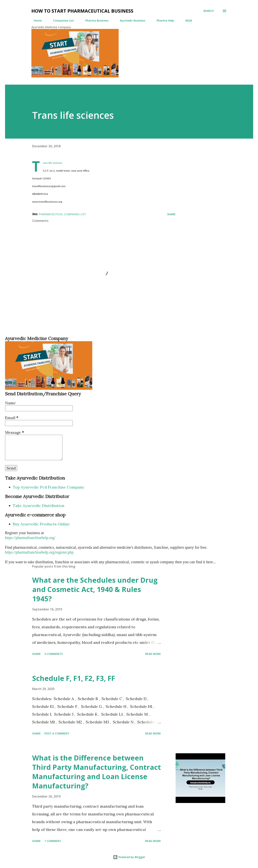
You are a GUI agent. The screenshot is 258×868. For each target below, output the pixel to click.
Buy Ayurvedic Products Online (41, 524)
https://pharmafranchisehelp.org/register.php (39, 552)
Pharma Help (163, 20)
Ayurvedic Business (130, 20)
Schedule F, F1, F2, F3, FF (74, 678)
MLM (186, 20)
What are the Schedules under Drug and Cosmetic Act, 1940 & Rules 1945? (95, 589)
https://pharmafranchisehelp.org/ (30, 538)
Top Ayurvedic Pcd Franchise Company (49, 487)
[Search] (208, 11)
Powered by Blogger (129, 857)
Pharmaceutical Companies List (62, 214)
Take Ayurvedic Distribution (39, 506)
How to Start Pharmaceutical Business (82, 11)
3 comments (54, 654)
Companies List (61, 20)
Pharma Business (94, 20)
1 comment (53, 841)
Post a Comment (57, 733)
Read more (153, 654)
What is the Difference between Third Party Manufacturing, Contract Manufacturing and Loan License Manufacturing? (97, 772)
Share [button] (171, 214)
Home (35, 20)
